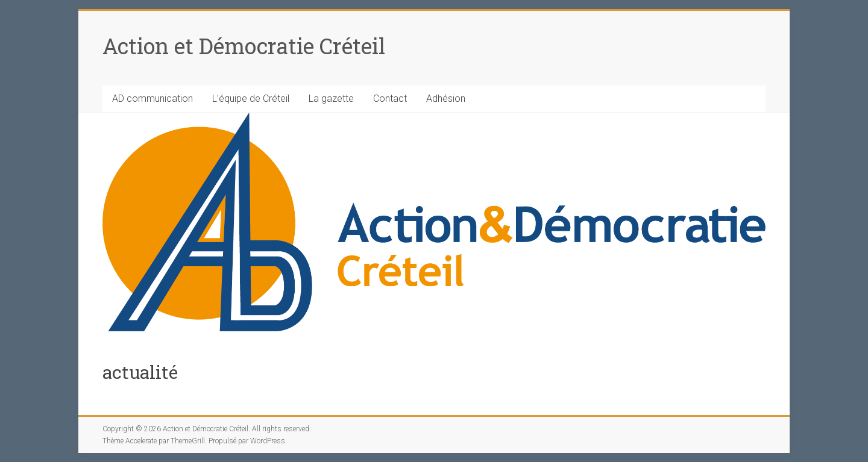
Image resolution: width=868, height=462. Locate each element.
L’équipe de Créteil (251, 98)
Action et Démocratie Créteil (244, 46)
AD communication (153, 98)
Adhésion (446, 98)
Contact (390, 98)
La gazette (331, 98)
